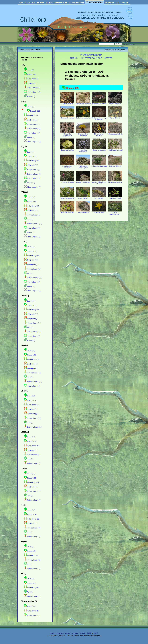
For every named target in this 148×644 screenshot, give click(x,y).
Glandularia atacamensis (83, 150)
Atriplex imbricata (115, 103)
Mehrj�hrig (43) (32, 446)
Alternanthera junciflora (83, 103)
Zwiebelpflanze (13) (33, 382)
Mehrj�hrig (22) (32, 519)
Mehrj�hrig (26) (32, 115)
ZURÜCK (74, 58)
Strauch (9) (30, 75)
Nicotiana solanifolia (115, 181)
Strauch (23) (30, 515)
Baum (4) (29, 547)
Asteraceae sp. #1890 (99, 103)
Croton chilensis (115, 117)
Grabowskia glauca (99, 149)
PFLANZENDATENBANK (91, 55)
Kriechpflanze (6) (32, 178)
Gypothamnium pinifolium (67, 166)
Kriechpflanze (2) (32, 282)
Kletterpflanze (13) (32, 215)
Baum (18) (29, 247)
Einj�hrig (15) (31, 364)
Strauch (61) (30, 400)
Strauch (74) (30, 202)
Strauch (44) (30, 441)
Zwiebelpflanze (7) (32, 174)
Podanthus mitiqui (115, 197)
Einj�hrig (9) (30, 409)
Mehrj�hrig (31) (32, 482)
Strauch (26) (30, 478)
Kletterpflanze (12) (32, 323)
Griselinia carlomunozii (115, 149)
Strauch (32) (33, 111)
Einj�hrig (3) (30, 523)
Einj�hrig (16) (31, 260)
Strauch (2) (30, 583)
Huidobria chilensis (115, 165)
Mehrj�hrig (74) (32, 206)
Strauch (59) (30, 251)
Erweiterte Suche (128, 44)
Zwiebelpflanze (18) (33, 224)
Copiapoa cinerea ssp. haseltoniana (99, 118)
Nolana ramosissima (67, 197)
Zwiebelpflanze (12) (33, 278)
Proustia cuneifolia (67, 212)
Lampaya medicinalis (83, 181)
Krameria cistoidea (67, 181)
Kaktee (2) (29, 286)
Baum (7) (29, 107)
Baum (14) (29, 474)
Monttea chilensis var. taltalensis (99, 182)
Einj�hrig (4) (30, 487)
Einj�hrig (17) (31, 120)
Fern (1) (28, 219)
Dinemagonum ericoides (99, 134)
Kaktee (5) (29, 232)
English (52, 633)
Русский (75, 633)
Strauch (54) (30, 355)
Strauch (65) (30, 156)
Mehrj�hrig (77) (32, 310)
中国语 (89, 633)
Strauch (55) (30, 305)
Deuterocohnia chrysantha (83, 134)
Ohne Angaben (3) (32, 142)
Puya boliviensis (83, 212)
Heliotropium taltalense (99, 165)
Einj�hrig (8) (30, 450)
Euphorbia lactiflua (67, 149)
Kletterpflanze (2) (32, 124)
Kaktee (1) (29, 341)
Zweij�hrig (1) (31, 265)
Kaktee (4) (29, 97)
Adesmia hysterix (67, 103)
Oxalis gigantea (83, 197)
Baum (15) (29, 197)
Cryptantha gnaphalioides (67, 134)
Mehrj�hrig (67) (32, 405)
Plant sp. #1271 (99, 197)
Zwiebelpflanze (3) (32, 129)
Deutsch (67, 633)
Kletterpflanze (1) (32, 615)
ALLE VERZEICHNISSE (91, 58)
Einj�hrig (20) (31, 165)
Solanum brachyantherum (115, 213)
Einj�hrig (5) (30, 83)
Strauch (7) (30, 551)
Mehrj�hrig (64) (32, 359)
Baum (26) (29, 396)
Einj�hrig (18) (31, 314)
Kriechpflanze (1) (32, 92)
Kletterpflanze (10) (32, 373)
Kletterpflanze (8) (32, 528)
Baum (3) (29, 70)
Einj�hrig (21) (31, 210)
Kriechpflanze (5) (32, 228)
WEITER (108, 58)
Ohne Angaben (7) (32, 187)
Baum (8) (29, 152)
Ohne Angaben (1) (32, 291)
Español (60, 633)
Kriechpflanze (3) (32, 133)
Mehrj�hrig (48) (32, 161)
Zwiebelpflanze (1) (32, 88)
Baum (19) (29, 351)
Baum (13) (29, 510)
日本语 (96, 633)
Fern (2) (28, 459)
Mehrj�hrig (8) (31, 79)
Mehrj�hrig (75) (32, 256)
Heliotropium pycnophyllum (83, 166)
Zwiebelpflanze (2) (32, 464)
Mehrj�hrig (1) (31, 588)
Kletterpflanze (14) (32, 269)
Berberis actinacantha (83, 117)
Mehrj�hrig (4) (31, 555)
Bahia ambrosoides (67, 117)
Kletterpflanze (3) (32, 170)
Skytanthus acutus (99, 212)
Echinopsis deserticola (115, 133)
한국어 (82, 633)
